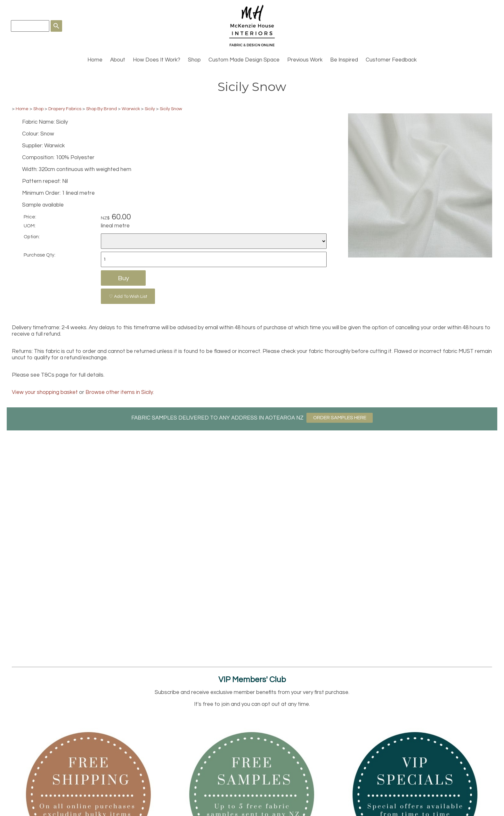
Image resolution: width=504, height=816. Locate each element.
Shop (194, 60)
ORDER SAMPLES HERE (340, 418)
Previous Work (305, 60)
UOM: (30, 226)
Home (95, 60)
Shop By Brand (102, 109)
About (118, 60)
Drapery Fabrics (65, 109)
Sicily (150, 109)
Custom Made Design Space (244, 60)
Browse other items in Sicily (119, 392)
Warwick (131, 109)
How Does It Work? (157, 60)
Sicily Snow (171, 109)
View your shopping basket (45, 392)
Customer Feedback (391, 60)
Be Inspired (344, 60)
